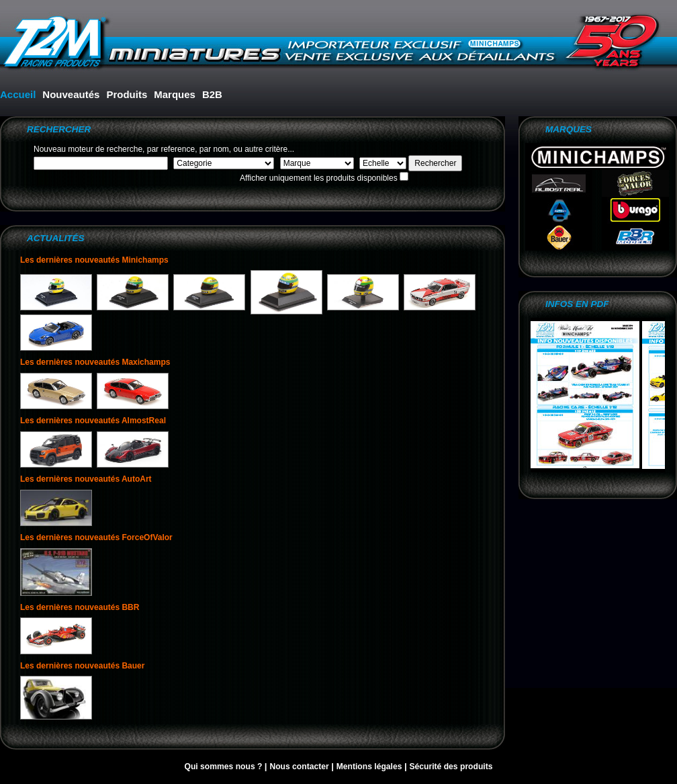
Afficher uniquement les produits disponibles (319, 178)
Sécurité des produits (451, 767)
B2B (212, 94)
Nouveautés (71, 94)
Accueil (18, 94)
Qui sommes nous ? (224, 767)
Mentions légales (370, 767)
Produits (127, 94)
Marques (175, 94)
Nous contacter (300, 767)
